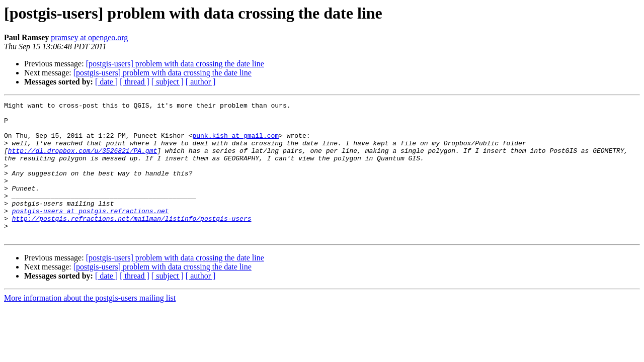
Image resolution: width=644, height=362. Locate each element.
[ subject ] (168, 82)
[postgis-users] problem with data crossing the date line (175, 64)
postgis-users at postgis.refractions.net (91, 233)
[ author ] (201, 82)
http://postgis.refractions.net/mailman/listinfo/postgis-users (132, 242)
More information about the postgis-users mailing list (90, 325)
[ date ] (106, 82)
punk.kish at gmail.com (235, 143)
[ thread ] (135, 82)
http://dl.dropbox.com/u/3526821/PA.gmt (83, 161)
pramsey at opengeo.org (89, 37)
